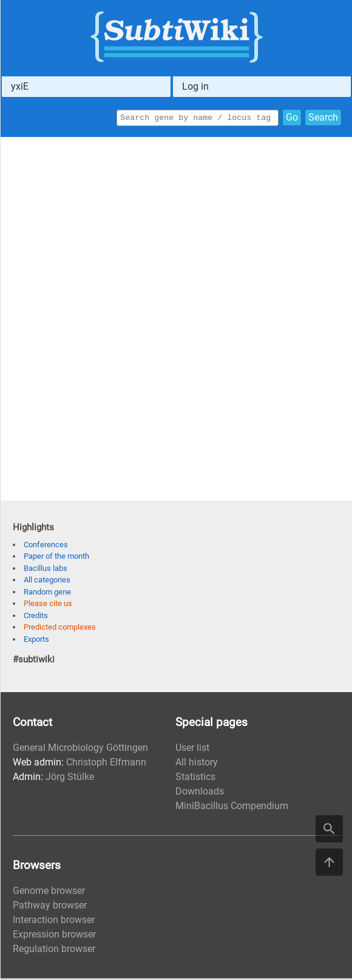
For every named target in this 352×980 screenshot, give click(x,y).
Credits (36, 617)
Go (292, 118)
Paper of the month (56, 558)
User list (192, 749)
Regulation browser (54, 951)
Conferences (46, 546)
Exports (36, 641)
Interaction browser (54, 922)
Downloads (200, 793)
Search (323, 118)
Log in (195, 86)
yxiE (20, 86)
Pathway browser (50, 907)
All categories (47, 582)
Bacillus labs (46, 570)
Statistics (195, 778)
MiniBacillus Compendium (232, 808)
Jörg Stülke (70, 778)
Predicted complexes (60, 629)
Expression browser (54, 936)
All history (197, 764)
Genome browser (49, 892)
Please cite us (48, 605)
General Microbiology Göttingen (80, 749)
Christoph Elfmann (106, 764)
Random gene (47, 594)
